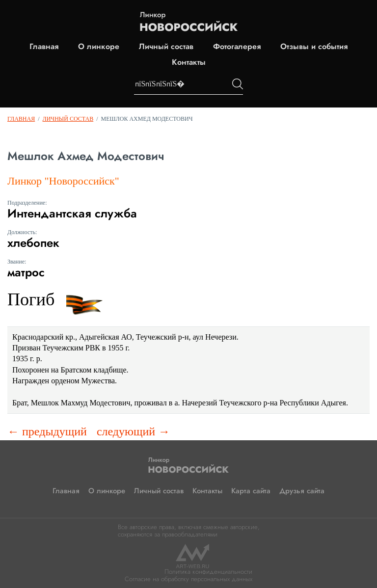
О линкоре (99, 47)
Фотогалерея (237, 47)
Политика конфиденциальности (208, 572)
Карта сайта (251, 491)
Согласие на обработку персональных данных (188, 579)
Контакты (189, 62)
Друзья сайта (302, 491)
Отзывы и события (314, 47)
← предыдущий (47, 431)
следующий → (133, 431)
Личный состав (166, 47)
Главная (44, 47)
